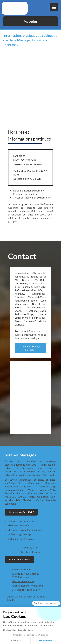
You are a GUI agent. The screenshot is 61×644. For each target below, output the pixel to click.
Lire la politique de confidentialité (18, 630)
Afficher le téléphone (23, 581)
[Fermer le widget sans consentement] (46, 603)
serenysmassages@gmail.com (27, 586)
